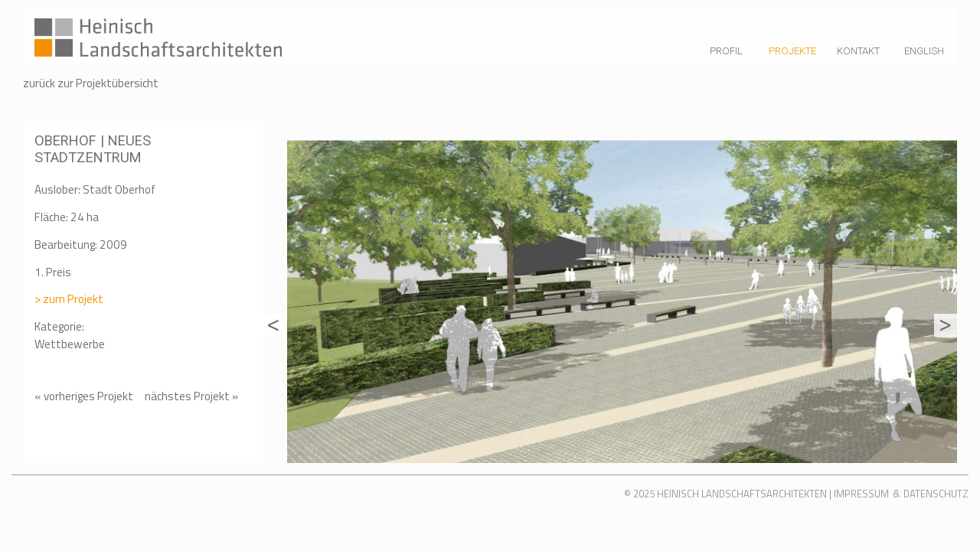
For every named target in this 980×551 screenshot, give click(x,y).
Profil (726, 51)
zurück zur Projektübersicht (91, 83)
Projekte (792, 51)
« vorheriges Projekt (84, 396)
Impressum (861, 494)
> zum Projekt (69, 299)
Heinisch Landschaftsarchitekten (742, 494)
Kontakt (858, 51)
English (924, 51)
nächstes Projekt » (191, 396)
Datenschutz (936, 494)
